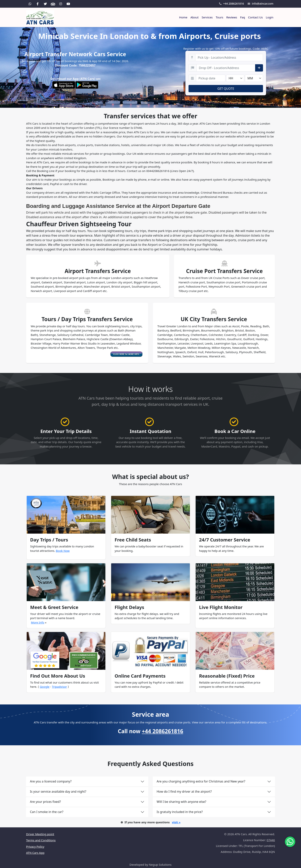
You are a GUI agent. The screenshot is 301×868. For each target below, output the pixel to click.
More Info (38, 622)
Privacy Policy (35, 847)
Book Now (63, 551)
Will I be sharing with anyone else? (181, 802)
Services (207, 17)
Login (270, 17)
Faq (243, 17)
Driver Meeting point (40, 834)
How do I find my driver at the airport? (184, 791)
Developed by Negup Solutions (151, 865)
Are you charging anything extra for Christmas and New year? (201, 781)
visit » (176, 822)
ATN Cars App (35, 853)
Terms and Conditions (41, 840)
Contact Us (255, 17)
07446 (271, 840)
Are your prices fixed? (45, 802)
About (195, 17)
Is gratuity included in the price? (180, 812)
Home (183, 17)
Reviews (232, 17)
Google (45, 687)
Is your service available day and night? (58, 791)
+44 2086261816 (231, 4)
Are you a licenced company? (51, 781)
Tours (220, 17)
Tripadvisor (59, 687)
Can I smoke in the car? (47, 812)
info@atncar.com (260, 4)
